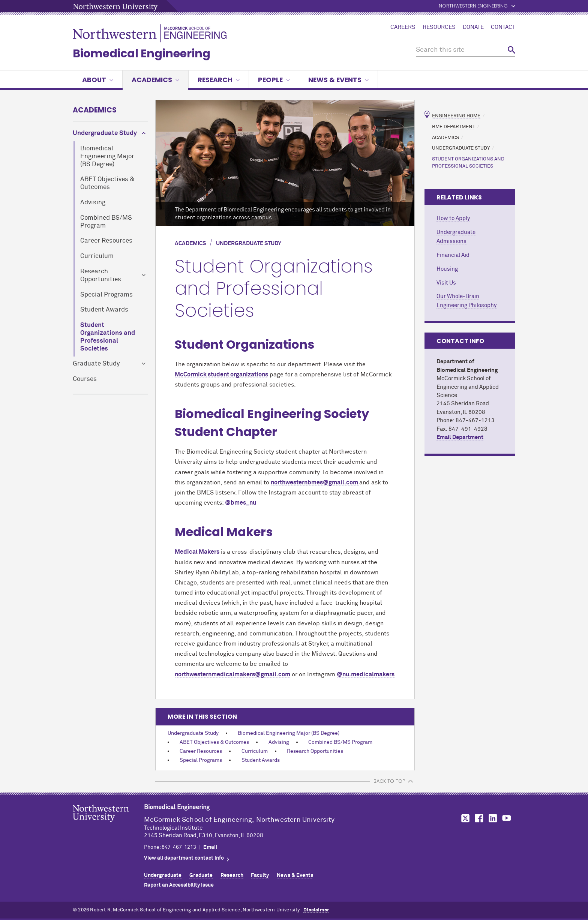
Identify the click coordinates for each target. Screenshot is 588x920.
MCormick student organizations (221, 375)
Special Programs (106, 295)
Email (210, 847)
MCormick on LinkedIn (492, 818)
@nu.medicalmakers (366, 674)
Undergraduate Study (105, 133)
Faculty (260, 875)
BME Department (454, 127)
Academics (155, 80)
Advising (93, 203)
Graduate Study (96, 364)
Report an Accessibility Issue (179, 885)
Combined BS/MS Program (106, 222)
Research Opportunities (101, 276)
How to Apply (453, 218)
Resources (439, 27)
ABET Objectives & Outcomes (107, 183)
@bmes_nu (241, 503)
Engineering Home (456, 116)
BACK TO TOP (389, 781)
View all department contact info (184, 858)
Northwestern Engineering (473, 6)
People (274, 80)
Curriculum (97, 256)
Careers (403, 27)
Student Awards (104, 310)
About (98, 80)
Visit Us (446, 283)
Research (219, 80)
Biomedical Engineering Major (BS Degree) (107, 157)
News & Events (338, 80)
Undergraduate (163, 875)
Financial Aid (453, 255)
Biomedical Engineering (142, 54)
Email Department (460, 437)
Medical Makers (197, 552)
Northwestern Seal (108, 825)
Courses (85, 379)
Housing (447, 269)
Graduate (201, 875)
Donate (473, 27)
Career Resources (106, 241)
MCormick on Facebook (478, 818)
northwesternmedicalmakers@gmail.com (232, 674)
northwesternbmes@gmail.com (315, 482)
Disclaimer (316, 910)
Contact (503, 27)
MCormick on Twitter (464, 818)
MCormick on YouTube (507, 818)
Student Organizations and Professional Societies (108, 337)
